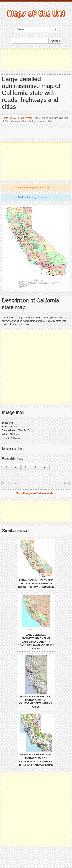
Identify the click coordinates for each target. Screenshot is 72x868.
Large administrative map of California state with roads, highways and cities (36, 584)
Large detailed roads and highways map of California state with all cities (36, 702)
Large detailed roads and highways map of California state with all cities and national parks (36, 760)
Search (55, 41)
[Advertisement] (36, 60)
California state (24, 118)
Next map (62, 484)
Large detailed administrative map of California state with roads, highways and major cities (36, 642)
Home (5, 118)
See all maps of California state (36, 493)
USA (12, 118)
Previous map (12, 484)
